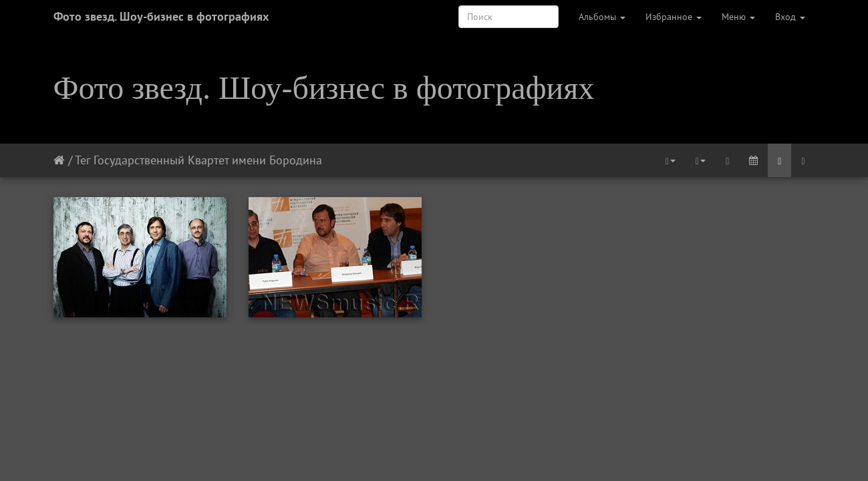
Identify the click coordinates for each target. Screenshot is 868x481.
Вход (790, 17)
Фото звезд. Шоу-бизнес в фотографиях (161, 16)
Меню (738, 17)
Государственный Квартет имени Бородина (208, 160)
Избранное (674, 17)
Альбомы (602, 17)
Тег (83, 160)
